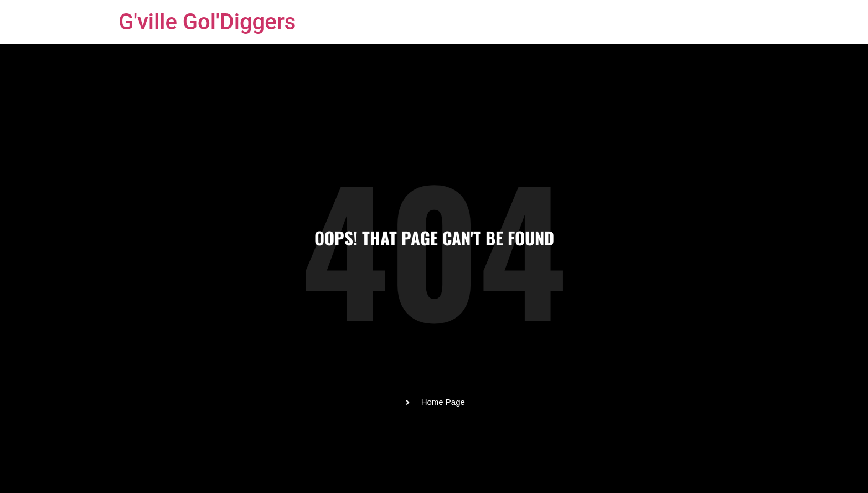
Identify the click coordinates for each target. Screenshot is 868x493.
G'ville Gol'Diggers (207, 22)
